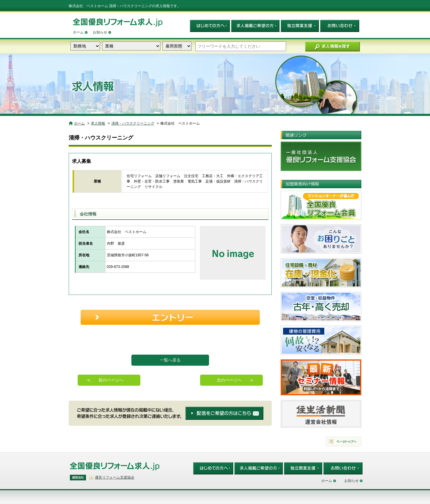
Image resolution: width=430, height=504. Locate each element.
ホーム (78, 32)
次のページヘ (229, 380)
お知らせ (100, 32)
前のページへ (111, 380)
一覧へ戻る (170, 360)
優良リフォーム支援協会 (115, 477)
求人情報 (98, 123)
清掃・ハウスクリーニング (133, 123)
